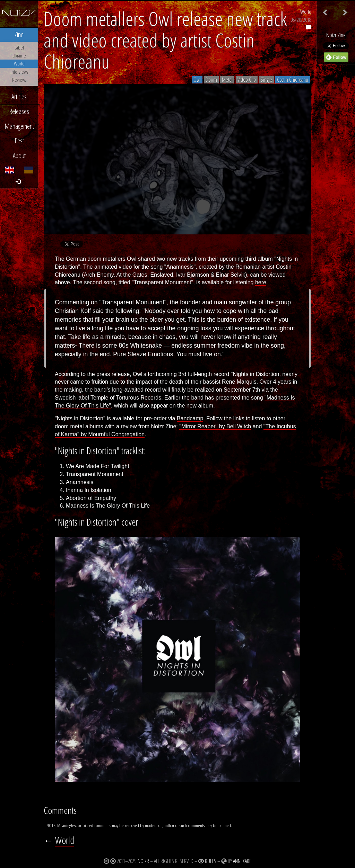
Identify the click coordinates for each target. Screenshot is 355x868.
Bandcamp (190, 418)
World (306, 12)
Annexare (242, 861)
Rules (211, 861)
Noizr (143, 861)
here (261, 282)
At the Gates (132, 275)
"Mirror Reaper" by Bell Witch (215, 426)
